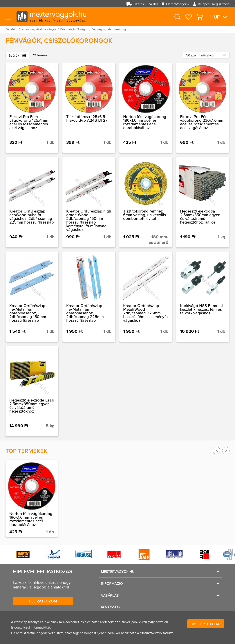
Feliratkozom (43, 601)
